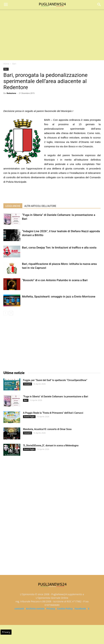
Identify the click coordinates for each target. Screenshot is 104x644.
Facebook (80, 609)
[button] (99, 5)
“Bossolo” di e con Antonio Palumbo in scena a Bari (55, 280)
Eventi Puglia (29, 417)
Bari (14, 64)
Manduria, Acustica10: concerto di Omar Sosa (47, 429)
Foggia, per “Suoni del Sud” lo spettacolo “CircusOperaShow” (55, 380)
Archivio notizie (35, 609)
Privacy (51, 609)
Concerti (27, 384)
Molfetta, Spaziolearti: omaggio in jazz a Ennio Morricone (59, 296)
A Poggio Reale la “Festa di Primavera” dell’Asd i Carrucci (53, 413)
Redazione (11, 93)
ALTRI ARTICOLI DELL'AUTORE (40, 206)
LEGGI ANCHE (13, 206)
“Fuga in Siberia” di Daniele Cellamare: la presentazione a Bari (56, 397)
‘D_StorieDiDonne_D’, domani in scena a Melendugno (51, 445)
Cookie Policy (65, 609)
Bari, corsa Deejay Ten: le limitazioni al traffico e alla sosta (59, 247)
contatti (19, 609)
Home (6, 64)
